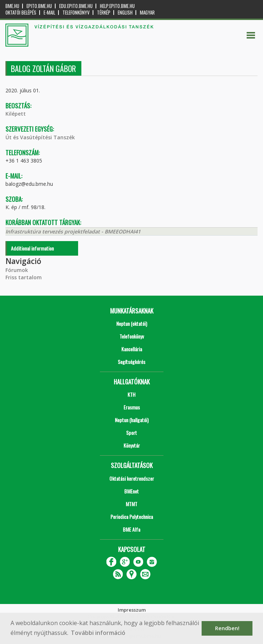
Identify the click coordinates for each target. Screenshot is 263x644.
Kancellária (132, 349)
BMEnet (131, 491)
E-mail (49, 13)
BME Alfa (131, 529)
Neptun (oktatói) (132, 323)
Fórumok (17, 270)
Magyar (147, 13)
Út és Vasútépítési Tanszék (40, 137)
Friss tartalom (24, 277)
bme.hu (12, 6)
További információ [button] (98, 633)
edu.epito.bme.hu (76, 6)
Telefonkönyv (76, 13)
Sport (131, 433)
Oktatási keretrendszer (132, 478)
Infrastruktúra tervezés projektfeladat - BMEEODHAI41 (73, 231)
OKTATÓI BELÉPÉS (21, 13)
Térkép (104, 13)
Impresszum (132, 610)
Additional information (32, 248)
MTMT (131, 504)
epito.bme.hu (39, 6)
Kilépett (16, 114)
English (125, 13)
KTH (131, 394)
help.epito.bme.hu (117, 6)
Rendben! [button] (227, 628)
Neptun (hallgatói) (132, 420)
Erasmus (132, 407)
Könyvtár (132, 445)
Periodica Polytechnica (132, 517)
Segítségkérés (131, 362)
